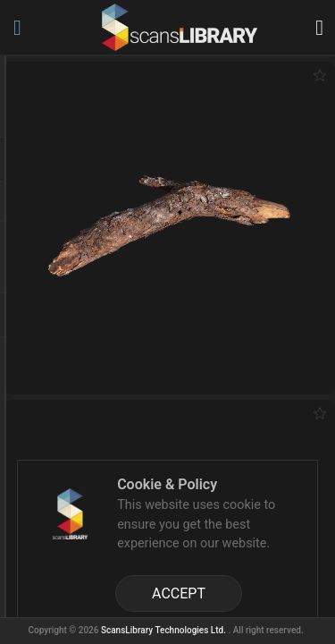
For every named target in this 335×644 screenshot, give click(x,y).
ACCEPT (179, 593)
